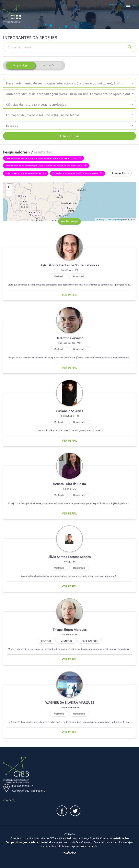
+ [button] (9, 187)
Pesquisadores (21, 65)
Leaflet (99, 219)
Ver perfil (70, 295)
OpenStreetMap (115, 219)
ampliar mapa (69, 221)
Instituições (49, 65)
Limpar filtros (121, 173)
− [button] (9, 193)
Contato (9, 800)
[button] (69, 83)
